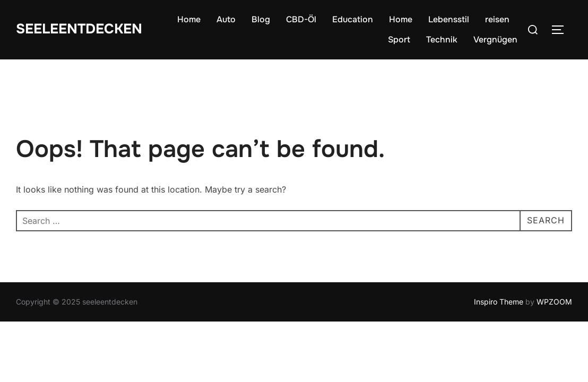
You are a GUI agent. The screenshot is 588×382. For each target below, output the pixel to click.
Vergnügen (495, 40)
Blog (261, 19)
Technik (442, 40)
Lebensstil (449, 19)
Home (189, 19)
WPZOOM (554, 302)
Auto (226, 19)
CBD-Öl (301, 19)
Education (353, 19)
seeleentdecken (79, 29)
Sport (399, 40)
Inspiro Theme (499, 302)
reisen (497, 19)
